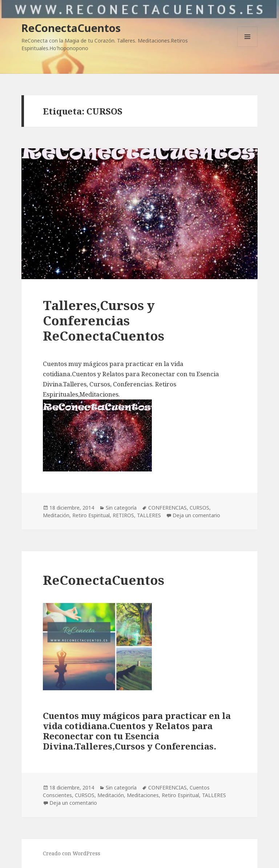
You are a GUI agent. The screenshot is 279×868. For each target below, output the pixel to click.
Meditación (56, 515)
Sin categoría (121, 508)
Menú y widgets (248, 47)
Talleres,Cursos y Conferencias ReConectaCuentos (104, 320)
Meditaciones (143, 795)
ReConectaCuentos (71, 28)
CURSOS (199, 508)
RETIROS (123, 515)
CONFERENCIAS (167, 508)
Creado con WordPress (72, 853)
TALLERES (149, 515)
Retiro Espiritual (91, 515)
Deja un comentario (196, 515)
